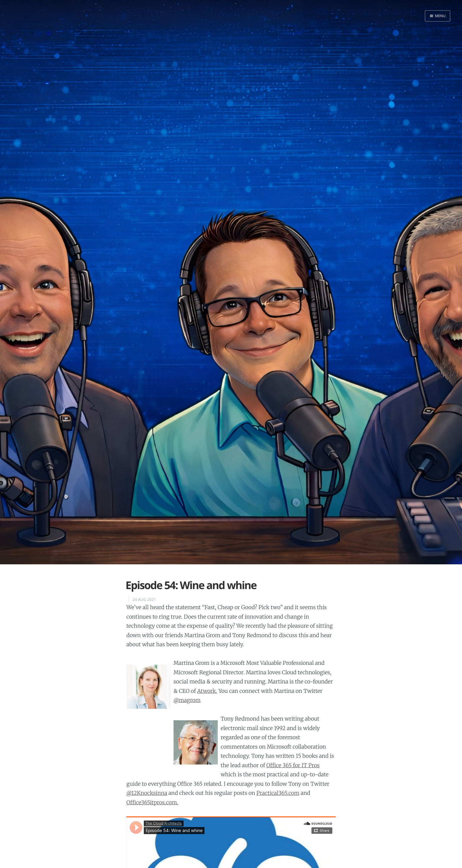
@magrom (187, 700)
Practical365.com (278, 793)
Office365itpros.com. (152, 802)
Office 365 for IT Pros (293, 765)
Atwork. (207, 691)
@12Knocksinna (147, 793)
